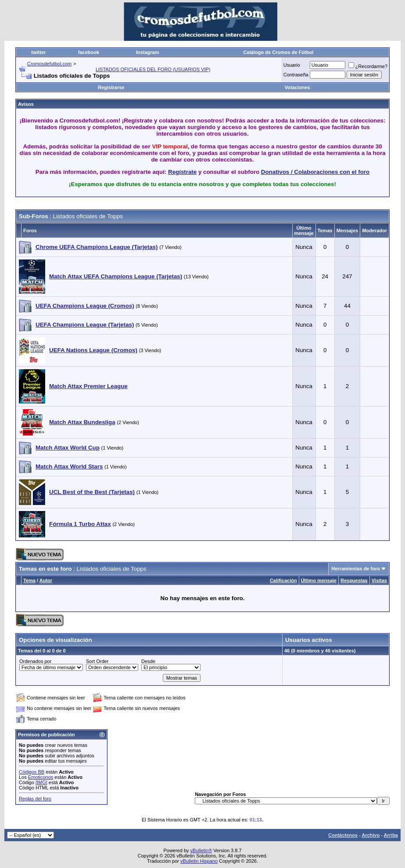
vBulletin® (201, 850)
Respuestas (354, 580)
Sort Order (97, 661)
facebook (89, 52)
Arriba (391, 835)
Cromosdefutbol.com (50, 64)
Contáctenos (343, 835)
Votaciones (297, 87)
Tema (29, 580)
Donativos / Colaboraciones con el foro (315, 172)
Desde (148, 661)
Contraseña (296, 75)
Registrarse (111, 87)
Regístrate (182, 172)
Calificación (283, 580)
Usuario (292, 65)
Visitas (379, 580)
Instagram (148, 52)
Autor (46, 580)
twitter (38, 52)
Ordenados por (35, 661)
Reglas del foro (35, 799)
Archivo (371, 835)
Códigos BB (32, 772)
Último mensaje (319, 580)
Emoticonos (41, 777)
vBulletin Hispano (199, 861)
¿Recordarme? (368, 66)
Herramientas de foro (356, 569)
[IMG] (41, 782)
